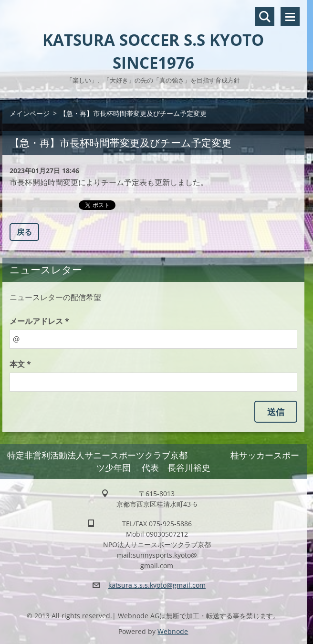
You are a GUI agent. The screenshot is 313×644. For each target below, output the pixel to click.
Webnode (173, 631)
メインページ (30, 113)
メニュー (290, 17)
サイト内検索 (265, 17)
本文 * (20, 364)
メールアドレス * (39, 321)
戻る (24, 232)
